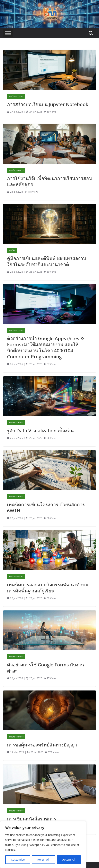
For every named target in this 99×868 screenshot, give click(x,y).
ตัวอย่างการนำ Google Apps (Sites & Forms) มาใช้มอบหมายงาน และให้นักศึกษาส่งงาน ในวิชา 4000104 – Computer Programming (45, 347)
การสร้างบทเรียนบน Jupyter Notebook (48, 104)
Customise (18, 859)
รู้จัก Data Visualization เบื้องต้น (40, 430)
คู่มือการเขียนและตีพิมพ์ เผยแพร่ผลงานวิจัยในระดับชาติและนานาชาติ (47, 261)
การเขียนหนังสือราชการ (32, 819)
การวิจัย (12, 250)
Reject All (43, 859)
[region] (43, 845)
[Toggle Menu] (8, 33)
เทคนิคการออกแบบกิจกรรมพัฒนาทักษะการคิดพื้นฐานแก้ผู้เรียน (48, 588)
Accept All (69, 859)
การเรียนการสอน (16, 96)
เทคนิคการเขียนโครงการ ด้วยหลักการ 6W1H (46, 507)
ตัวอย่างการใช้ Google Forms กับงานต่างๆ (45, 668)
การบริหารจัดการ (16, 170)
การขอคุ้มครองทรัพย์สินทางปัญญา (42, 745)
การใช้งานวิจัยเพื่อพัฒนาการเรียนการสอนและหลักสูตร (49, 181)
